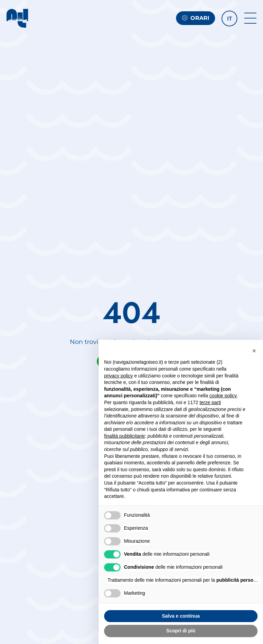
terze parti (210, 402)
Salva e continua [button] (181, 616)
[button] (229, 18)
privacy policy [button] (118, 376)
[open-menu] (250, 18)
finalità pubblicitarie (124, 436)
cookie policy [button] (223, 396)
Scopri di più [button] (181, 631)
